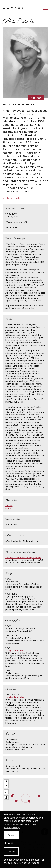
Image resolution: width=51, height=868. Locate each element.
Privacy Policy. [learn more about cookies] (12, 827)
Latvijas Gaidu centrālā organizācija (23, 558)
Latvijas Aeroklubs (15, 650)
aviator (20, 198)
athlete (8, 198)
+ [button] (6, 782)
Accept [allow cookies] (11, 835)
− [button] (6, 786)
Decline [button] (11, 852)
